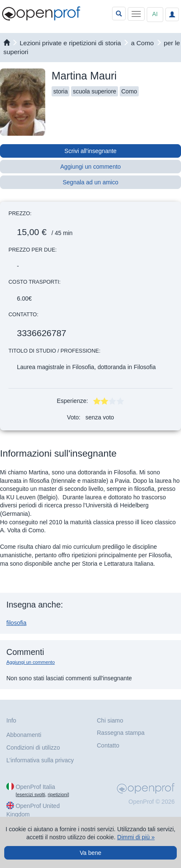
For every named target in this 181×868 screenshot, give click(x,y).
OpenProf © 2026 (152, 802)
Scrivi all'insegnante (90, 151)
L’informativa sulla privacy (40, 760)
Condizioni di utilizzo (33, 748)
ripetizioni (58, 794)
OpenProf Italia (35, 787)
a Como (143, 43)
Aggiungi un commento (90, 167)
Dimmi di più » (136, 837)
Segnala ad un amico (90, 182)
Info (11, 720)
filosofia (16, 623)
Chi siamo (110, 720)
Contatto (108, 745)
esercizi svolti (31, 794)
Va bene (90, 853)
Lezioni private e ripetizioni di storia (71, 43)
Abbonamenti (24, 735)
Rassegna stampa (121, 733)
